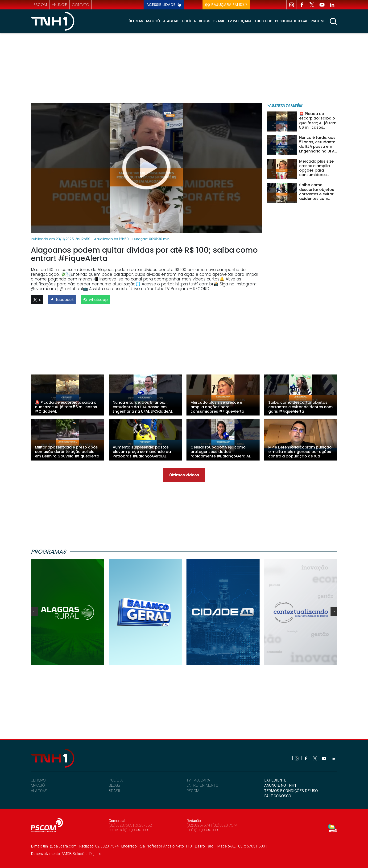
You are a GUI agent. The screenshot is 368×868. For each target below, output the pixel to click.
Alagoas (171, 21)
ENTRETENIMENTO (202, 785)
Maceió (153, 21)
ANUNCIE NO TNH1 (280, 785)
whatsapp (95, 300)
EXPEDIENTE (275, 780)
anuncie (59, 5)
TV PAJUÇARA (198, 780)
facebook (62, 300)
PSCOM (193, 791)
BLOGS (114, 785)
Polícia (189, 21)
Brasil (219, 21)
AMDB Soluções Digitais (81, 854)
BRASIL (115, 791)
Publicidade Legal (291, 21)
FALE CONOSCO (278, 796)
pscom (40, 5)
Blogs (205, 21)
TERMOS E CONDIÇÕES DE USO (291, 791)
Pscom (317, 21)
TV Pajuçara (240, 21)
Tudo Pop (263, 21)
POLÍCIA (116, 780)
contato (81, 5)
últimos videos (184, 475)
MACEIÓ (38, 785)
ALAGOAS (39, 791)
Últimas (136, 21)
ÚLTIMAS (38, 780)
